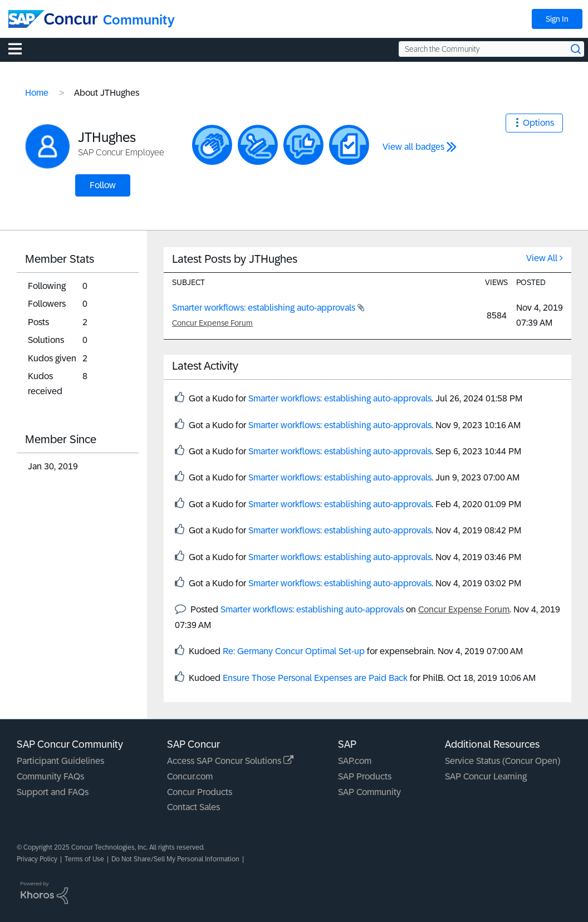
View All (542, 258)
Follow (103, 185)
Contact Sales (193, 807)
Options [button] (538, 123)
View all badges (413, 147)
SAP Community (369, 792)
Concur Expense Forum (212, 323)
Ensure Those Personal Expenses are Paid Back (315, 678)
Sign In (557, 19)
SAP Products (365, 776)
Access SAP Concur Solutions (230, 761)
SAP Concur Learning (486, 776)
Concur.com (190, 776)
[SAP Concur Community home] (53, 19)
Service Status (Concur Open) (503, 761)
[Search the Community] (491, 49)
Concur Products (200, 792)
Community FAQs (50, 776)
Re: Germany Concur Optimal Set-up (294, 651)
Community (139, 20)
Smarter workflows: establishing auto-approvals (265, 308)
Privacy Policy (37, 859)
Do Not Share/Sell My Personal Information (175, 859)
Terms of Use (84, 859)
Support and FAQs (53, 792)
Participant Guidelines (60, 761)
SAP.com (355, 761)
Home (37, 93)
